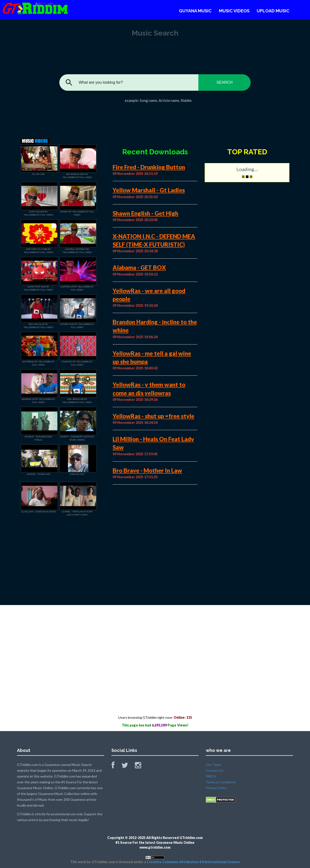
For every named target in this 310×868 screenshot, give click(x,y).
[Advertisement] (155, 119)
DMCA (211, 776)
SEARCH (225, 82)
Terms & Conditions (221, 782)
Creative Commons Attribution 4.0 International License (193, 862)
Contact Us (215, 770)
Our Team (213, 765)
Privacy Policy (216, 788)
